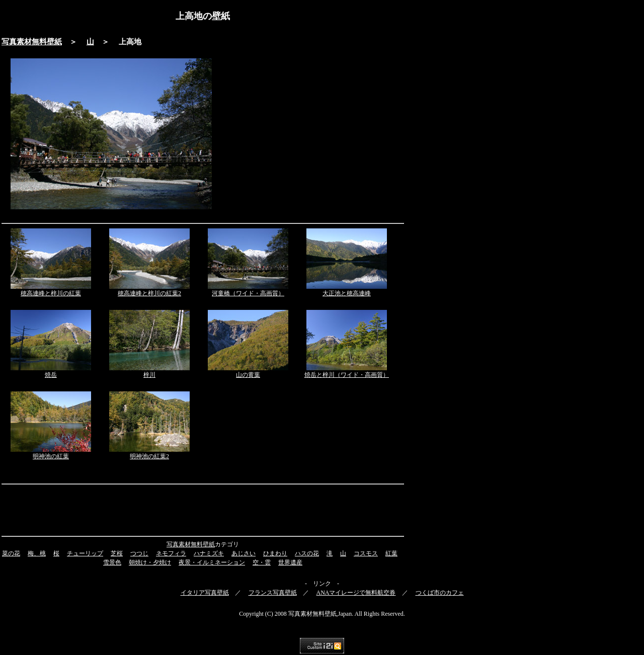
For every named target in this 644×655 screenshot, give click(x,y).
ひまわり (275, 553)
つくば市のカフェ (440, 593)
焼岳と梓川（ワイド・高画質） (347, 375)
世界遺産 (290, 562)
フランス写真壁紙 (273, 593)
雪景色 (112, 562)
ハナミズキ (209, 553)
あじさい (244, 553)
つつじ (139, 553)
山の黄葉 (248, 375)
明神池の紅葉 (51, 456)
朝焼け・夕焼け (150, 562)
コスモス (366, 553)
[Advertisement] (312, 134)
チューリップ (85, 553)
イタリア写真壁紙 (205, 593)
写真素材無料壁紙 (32, 42)
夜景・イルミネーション (212, 562)
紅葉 (391, 553)
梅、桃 (37, 553)
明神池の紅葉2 (149, 456)
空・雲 (262, 562)
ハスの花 (307, 553)
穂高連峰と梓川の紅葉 (51, 293)
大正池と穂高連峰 (347, 293)
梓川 (149, 375)
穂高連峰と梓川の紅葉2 (149, 293)
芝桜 (117, 553)
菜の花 (11, 553)
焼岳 (51, 375)
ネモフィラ (171, 553)
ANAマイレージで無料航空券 (356, 593)
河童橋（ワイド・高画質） (248, 293)
